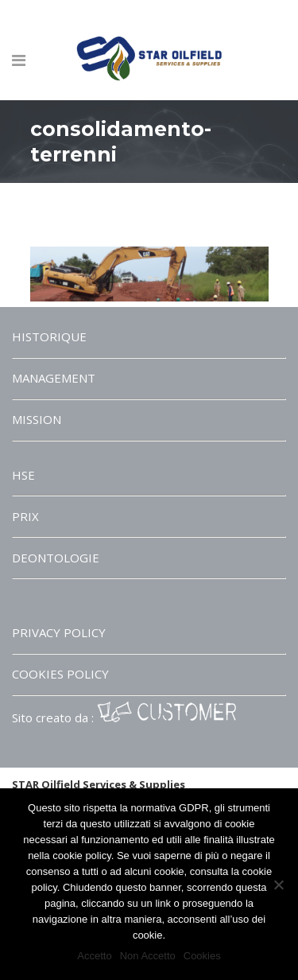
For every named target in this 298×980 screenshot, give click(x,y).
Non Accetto (148, 956)
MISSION (37, 419)
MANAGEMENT (54, 378)
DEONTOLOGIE (56, 558)
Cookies (202, 956)
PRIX (25, 516)
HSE (23, 475)
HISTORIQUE (49, 336)
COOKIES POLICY (60, 674)
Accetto (94, 956)
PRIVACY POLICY (59, 632)
